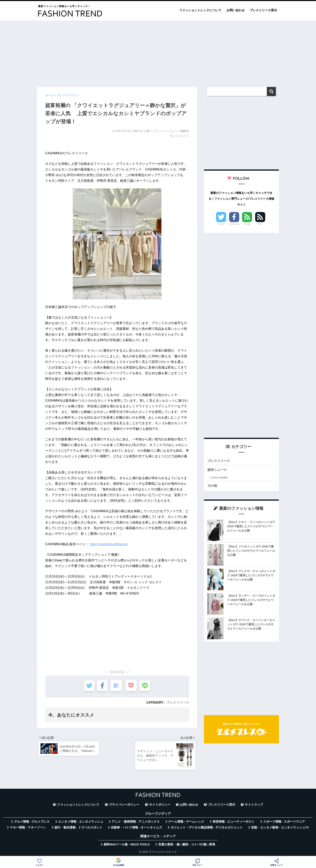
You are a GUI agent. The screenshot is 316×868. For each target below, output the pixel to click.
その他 (213, 486)
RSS (260, 224)
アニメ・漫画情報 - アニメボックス (136, 823)
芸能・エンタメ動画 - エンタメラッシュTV (280, 829)
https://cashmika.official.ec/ (109, 544)
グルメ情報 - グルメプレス (32, 823)
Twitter (221, 224)
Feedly (247, 224)
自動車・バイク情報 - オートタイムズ (136, 829)
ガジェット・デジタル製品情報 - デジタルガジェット (207, 829)
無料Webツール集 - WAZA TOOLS (127, 846)
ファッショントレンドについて (200, 10)
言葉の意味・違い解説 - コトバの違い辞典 (187, 846)
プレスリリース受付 (263, 10)
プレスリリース (178, 702)
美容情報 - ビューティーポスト (234, 823)
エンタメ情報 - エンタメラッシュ (81, 823)
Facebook (234, 224)
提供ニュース (218, 470)
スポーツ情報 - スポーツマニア (284, 823)
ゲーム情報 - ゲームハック (186, 823)
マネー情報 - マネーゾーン (28, 829)
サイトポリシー (160, 806)
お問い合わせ (236, 10)
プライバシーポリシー (124, 806)
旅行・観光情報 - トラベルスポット (78, 829)
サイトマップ (254, 806)
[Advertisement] (158, 52)
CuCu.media (219, 478)
